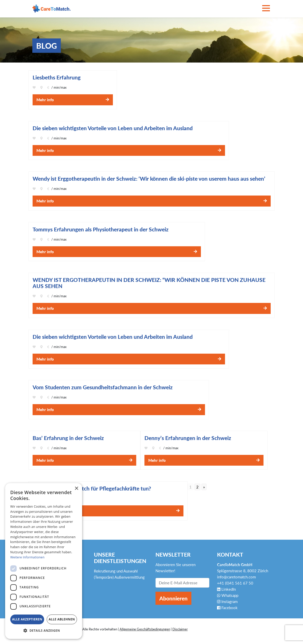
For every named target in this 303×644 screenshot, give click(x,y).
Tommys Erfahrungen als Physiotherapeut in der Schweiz (101, 229)
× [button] (76, 489)
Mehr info (45, 100)
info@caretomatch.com (236, 577)
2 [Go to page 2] (197, 487)
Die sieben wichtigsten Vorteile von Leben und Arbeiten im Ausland (113, 337)
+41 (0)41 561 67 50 (235, 583)
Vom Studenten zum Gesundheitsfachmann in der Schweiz (103, 387)
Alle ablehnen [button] (62, 619)
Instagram (227, 601)
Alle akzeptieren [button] (27, 619)
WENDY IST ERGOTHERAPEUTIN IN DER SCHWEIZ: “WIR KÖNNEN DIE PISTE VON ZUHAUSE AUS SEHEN (149, 283)
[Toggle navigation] (266, 9)
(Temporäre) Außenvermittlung (119, 577)
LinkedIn (226, 589)
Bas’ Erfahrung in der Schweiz (68, 438)
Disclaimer (180, 629)
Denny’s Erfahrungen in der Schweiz (188, 438)
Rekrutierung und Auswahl (116, 571)
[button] (44, 631)
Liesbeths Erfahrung (57, 77)
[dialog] (44, 561)
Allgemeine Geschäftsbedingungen (145, 629)
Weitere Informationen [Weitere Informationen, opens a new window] (27, 557)
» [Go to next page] (204, 487)
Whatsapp (228, 595)
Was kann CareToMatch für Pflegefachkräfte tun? (92, 488)
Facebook (227, 608)
